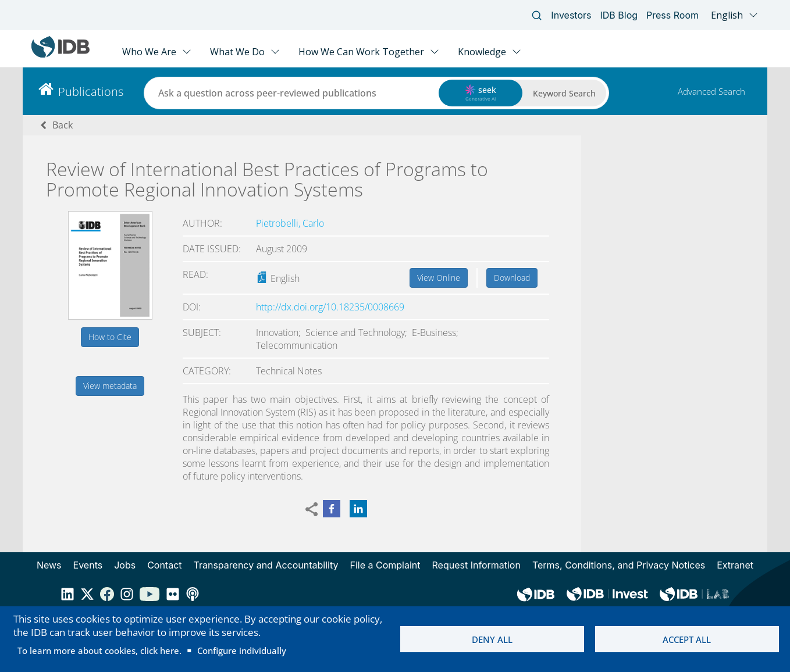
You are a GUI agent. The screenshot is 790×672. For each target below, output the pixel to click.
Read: (195, 274)
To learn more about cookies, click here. (99, 650)
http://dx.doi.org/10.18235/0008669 (330, 307)
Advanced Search (711, 91)
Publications (91, 92)
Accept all (687, 639)
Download (512, 278)
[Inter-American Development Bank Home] (61, 55)
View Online (439, 278)
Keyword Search (564, 93)
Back (63, 125)
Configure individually (242, 650)
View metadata (110, 386)
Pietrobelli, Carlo (290, 223)
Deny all (492, 639)
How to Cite (110, 337)
